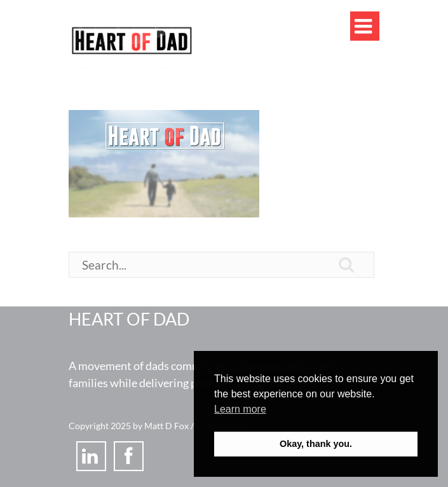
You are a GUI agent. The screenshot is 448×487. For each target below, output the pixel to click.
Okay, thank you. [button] (316, 444)
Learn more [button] (240, 409)
